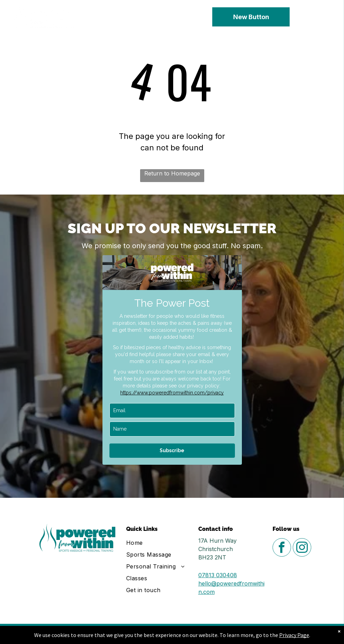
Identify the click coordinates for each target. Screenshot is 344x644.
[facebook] (282, 548)
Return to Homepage (172, 173)
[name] (172, 429)
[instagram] (302, 548)
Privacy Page (294, 635)
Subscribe (172, 450)
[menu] (329, 17)
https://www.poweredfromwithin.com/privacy (172, 393)
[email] (172, 411)
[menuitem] (160, 543)
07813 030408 (218, 575)
